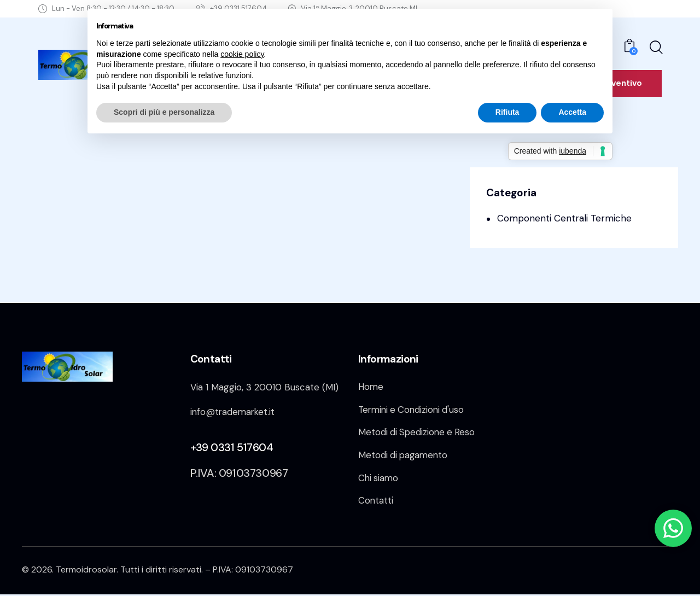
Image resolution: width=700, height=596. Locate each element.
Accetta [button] (572, 112)
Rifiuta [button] (507, 112)
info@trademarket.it (234, 412)
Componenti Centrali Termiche (564, 218)
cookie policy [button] (242, 54)
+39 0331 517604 (232, 447)
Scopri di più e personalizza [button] (164, 112)
